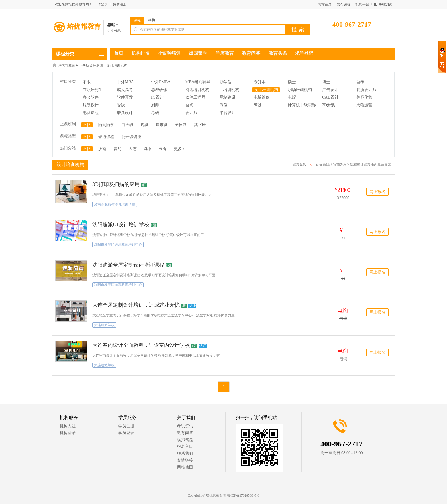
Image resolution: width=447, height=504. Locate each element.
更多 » (179, 149)
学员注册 (126, 426)
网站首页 (325, 4)
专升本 (260, 82)
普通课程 (106, 137)
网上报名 (377, 192)
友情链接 (185, 460)
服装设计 (91, 105)
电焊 (292, 97)
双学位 (225, 82)
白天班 (127, 125)
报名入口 (185, 447)
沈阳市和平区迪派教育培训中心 (118, 245)
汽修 (223, 105)
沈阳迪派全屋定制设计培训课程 (128, 265)
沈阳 (148, 149)
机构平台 (362, 4)
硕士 (292, 82)
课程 (137, 20)
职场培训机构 (300, 90)
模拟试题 (185, 440)
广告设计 (330, 90)
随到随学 (106, 125)
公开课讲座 (131, 137)
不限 (87, 82)
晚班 (145, 125)
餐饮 (121, 105)
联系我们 (185, 453)
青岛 (117, 149)
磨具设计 (125, 113)
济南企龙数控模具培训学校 (115, 204)
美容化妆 (364, 97)
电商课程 (91, 113)
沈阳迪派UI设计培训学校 (121, 225)
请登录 (103, 4)
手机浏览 (385, 4)
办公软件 (91, 97)
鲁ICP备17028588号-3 (243, 495)
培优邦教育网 (68, 66)
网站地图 (185, 467)
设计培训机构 (117, 66)
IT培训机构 (229, 90)
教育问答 (185, 433)
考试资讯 (185, 426)
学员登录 (126, 433)
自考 (360, 82)
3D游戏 (329, 105)
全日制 (181, 125)
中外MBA (125, 82)
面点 (189, 105)
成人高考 (125, 90)
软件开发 (125, 97)
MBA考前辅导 (198, 82)
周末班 (162, 125)
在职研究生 (93, 90)
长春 (163, 149)
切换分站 (114, 31)
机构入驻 (68, 426)
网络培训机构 (197, 90)
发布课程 (344, 4)
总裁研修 (159, 90)
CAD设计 (330, 97)
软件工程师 (195, 97)
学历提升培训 (93, 66)
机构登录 (68, 433)
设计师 (191, 113)
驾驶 (258, 105)
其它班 (200, 125)
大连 (133, 149)
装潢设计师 (366, 90)
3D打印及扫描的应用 (116, 184)
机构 (151, 20)
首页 (119, 53)
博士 (326, 82)
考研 (155, 113)
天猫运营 (364, 105)
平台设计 (227, 113)
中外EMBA (161, 82)
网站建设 (227, 97)
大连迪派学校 (104, 325)
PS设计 (157, 97)
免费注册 (120, 4)
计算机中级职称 (302, 105)
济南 (102, 149)
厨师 (155, 105)
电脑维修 (262, 97)
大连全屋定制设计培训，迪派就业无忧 (136, 305)
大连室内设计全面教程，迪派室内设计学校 (141, 345)
